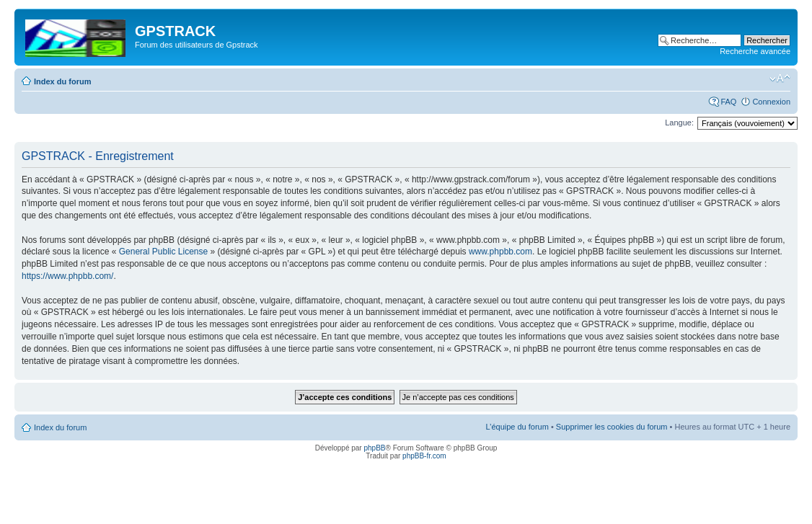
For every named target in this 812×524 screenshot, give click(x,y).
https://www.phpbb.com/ (67, 276)
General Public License (163, 252)
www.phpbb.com (500, 252)
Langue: (679, 123)
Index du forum (62, 81)
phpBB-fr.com (424, 456)
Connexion (771, 102)
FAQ (728, 102)
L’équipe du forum (517, 427)
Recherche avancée (755, 51)
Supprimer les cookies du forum (612, 427)
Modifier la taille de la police (780, 79)
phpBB (374, 448)
